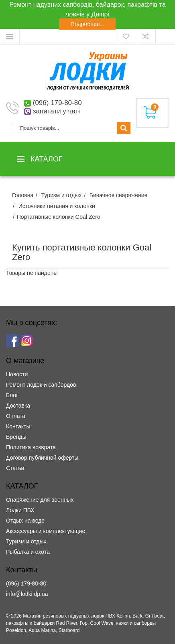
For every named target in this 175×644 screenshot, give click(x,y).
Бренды (16, 437)
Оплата (16, 416)
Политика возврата (31, 447)
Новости (17, 374)
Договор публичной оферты (42, 458)
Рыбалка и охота (28, 552)
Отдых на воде (25, 521)
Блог (12, 395)
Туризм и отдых (26, 541)
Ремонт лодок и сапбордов (41, 385)
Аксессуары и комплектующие (46, 531)
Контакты (18, 426)
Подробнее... (87, 24)
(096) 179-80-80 (57, 103)
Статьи (15, 468)
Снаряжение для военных (40, 500)
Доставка (18, 406)
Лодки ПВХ (20, 510)
